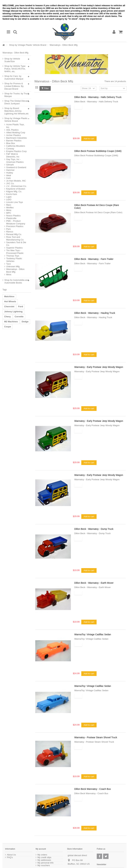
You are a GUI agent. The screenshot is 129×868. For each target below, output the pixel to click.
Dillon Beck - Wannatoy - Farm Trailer (94, 259)
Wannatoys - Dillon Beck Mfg (15, 270)
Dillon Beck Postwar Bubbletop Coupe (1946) (98, 151)
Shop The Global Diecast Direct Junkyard (16, 102)
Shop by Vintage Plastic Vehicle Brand (28, 45)
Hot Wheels (10, 301)
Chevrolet (9, 306)
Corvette (19, 317)
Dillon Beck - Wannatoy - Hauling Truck (95, 313)
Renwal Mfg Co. (14, 234)
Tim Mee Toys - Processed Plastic (15, 252)
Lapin (9, 197)
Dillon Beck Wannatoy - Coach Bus (92, 789)
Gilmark (10, 165)
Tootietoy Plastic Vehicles (14, 260)
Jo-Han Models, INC (16, 181)
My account (41, 849)
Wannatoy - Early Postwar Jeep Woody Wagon (99, 367)
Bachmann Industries (16, 138)
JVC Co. (10, 183)
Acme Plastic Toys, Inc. (15, 126)
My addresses (44, 860)
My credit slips (44, 857)
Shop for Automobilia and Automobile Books (17, 281)
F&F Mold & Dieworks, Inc (13, 155)
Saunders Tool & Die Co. (16, 244)
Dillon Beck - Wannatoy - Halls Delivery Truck (98, 97)
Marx (9, 205)
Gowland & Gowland (16, 167)
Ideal (9, 175)
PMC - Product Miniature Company (16, 222)
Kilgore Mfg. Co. (14, 191)
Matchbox (9, 296)
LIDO (9, 200)
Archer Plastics (14, 135)
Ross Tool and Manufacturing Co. (15, 238)
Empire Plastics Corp (16, 151)
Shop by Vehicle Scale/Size (12, 60)
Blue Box (11, 143)
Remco (10, 232)
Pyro (8, 229)
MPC (9, 213)
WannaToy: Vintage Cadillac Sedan (93, 634)
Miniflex (10, 208)
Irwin (8, 178)
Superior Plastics (14, 248)
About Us (11, 855)
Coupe (8, 327)
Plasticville (11, 218)
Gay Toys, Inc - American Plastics (15, 161)
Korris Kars (12, 194)
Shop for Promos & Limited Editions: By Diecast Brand (14, 86)
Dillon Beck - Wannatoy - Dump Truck (94, 529)
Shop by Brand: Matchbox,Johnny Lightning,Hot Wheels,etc (17, 111)
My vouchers (44, 865)
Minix (9, 210)
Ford (21, 306)
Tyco (8, 264)
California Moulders (16, 146)
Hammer (10, 170)
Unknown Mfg (13, 266)
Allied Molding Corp (16, 133)
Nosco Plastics (13, 216)
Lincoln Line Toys (15, 202)
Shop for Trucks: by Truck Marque (17, 95)
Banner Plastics (14, 141)
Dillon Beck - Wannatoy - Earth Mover (94, 583)
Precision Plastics (15, 226)
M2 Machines (11, 322)
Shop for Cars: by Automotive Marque (14, 77)
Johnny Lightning (13, 312)
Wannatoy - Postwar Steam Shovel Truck (96, 737)
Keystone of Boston (16, 189)
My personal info (45, 863)
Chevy (7, 317)
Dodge (25, 322)
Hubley (10, 173)
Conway (10, 149)
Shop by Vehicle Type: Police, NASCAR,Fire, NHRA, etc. (15, 69)
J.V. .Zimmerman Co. (16, 186)
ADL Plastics (12, 130)
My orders (42, 855)
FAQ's (10, 857)
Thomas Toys (13, 256)
